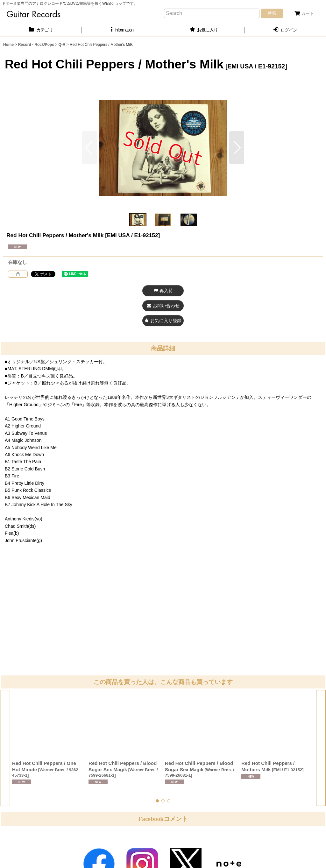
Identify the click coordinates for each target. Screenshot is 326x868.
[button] (122, 30)
